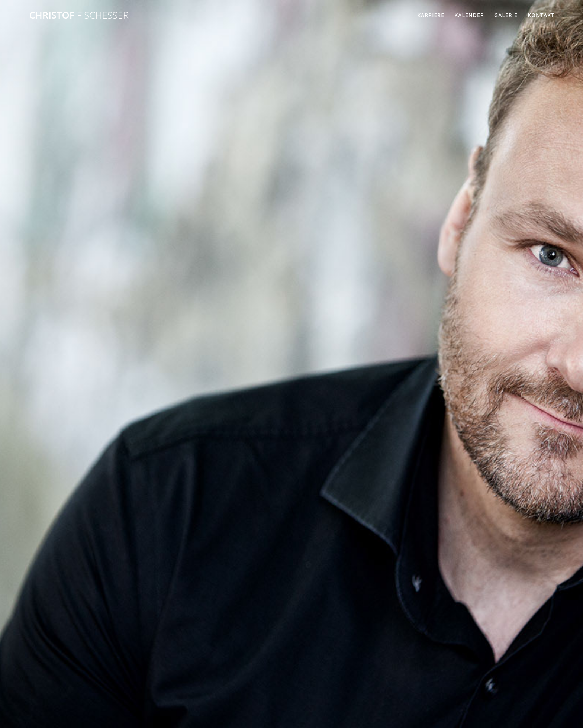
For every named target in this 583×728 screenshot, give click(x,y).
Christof (79, 15)
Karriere (431, 15)
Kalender (469, 15)
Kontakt (541, 15)
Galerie (506, 15)
